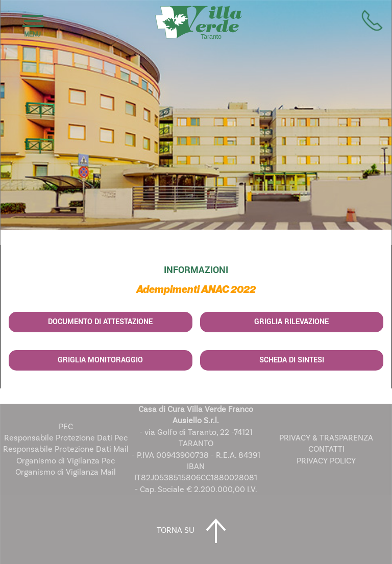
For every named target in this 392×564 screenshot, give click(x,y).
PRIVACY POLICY (326, 461)
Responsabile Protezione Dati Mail (66, 449)
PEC (66, 427)
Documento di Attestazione (100, 322)
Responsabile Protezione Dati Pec (66, 438)
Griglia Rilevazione (291, 322)
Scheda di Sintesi (292, 360)
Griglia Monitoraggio (100, 360)
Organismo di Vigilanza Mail (66, 472)
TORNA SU (196, 531)
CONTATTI (326, 449)
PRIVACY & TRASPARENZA (326, 438)
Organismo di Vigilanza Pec (66, 461)
